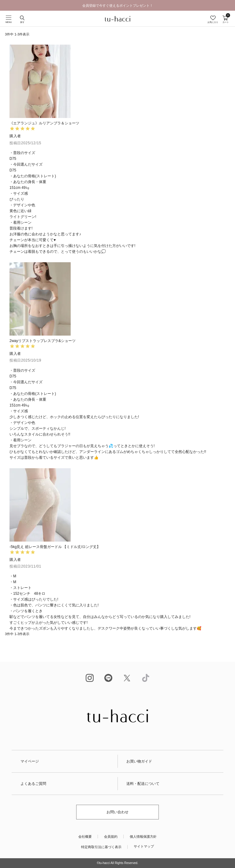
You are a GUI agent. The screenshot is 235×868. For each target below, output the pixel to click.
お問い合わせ (117, 812)
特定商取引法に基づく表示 (101, 847)
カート (226, 19)
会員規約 (111, 837)
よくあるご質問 (33, 784)
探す (22, 22)
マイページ (30, 761)
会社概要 (85, 837)
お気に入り (213, 22)
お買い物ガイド (139, 761)
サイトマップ (144, 846)
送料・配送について (143, 784)
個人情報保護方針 (143, 837)
